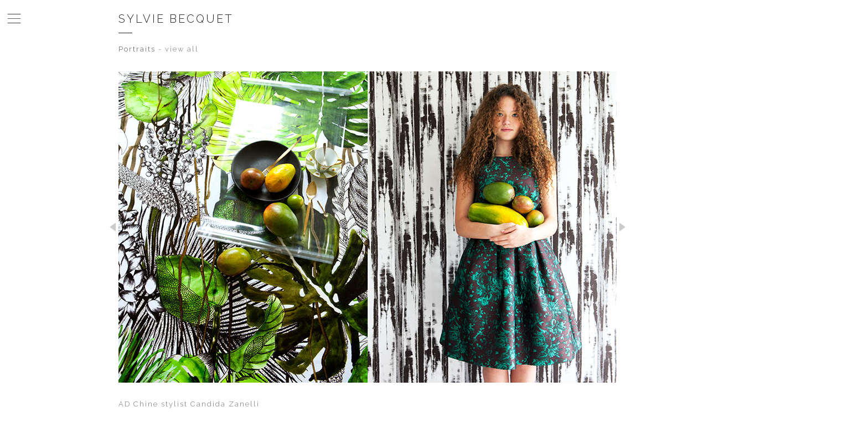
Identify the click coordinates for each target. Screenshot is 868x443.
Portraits (137, 49)
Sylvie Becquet (176, 19)
